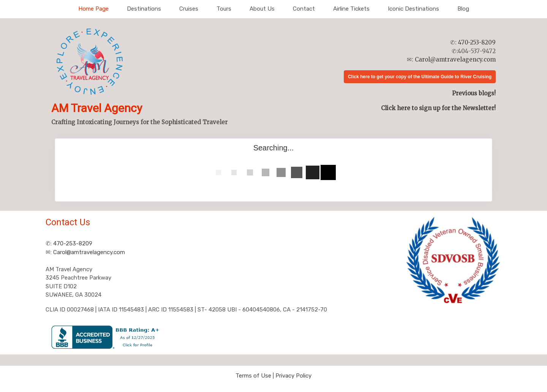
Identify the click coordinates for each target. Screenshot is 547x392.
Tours (224, 9)
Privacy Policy (293, 376)
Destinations (144, 9)
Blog (463, 9)
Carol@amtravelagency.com (455, 59)
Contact (304, 9)
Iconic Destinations (413, 9)
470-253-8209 (477, 42)
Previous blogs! (474, 93)
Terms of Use (253, 376)
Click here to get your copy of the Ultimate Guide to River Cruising (420, 77)
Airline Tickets (351, 9)
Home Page (93, 9)
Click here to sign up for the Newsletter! (438, 108)
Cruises (189, 9)
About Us (262, 9)
